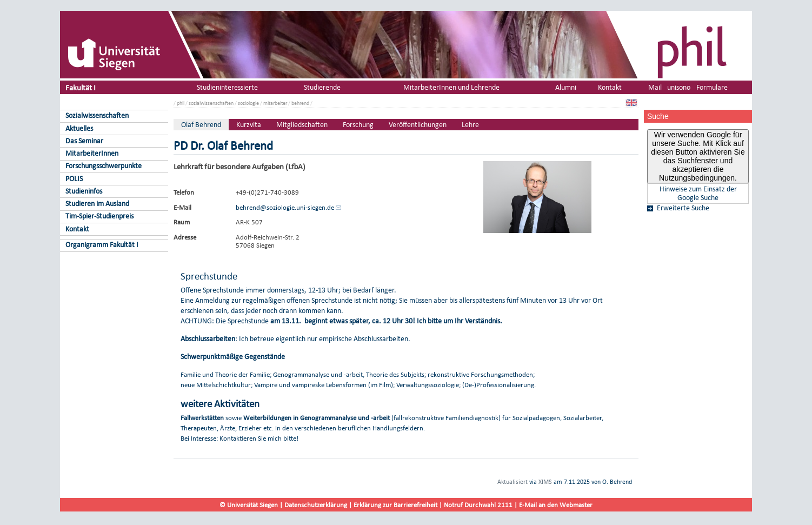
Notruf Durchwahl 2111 (478, 505)
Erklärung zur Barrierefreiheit (395, 505)
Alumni (566, 87)
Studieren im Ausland (97, 204)
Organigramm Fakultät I (102, 245)
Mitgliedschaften (302, 125)
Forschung (358, 125)
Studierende (322, 87)
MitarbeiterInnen (92, 153)
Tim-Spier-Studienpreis (99, 216)
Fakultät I (81, 87)
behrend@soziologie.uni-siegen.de (285, 207)
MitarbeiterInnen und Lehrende (451, 87)
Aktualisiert (513, 482)
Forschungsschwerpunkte (104, 166)
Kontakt (77, 229)
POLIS (74, 179)
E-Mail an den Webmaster (556, 505)
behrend (300, 103)
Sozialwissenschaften (97, 115)
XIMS (545, 482)
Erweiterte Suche (683, 208)
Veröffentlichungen (418, 125)
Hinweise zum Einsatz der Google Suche (698, 194)
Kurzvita (249, 125)
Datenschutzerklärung (316, 505)
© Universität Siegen (249, 505)
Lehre (470, 125)
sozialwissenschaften (211, 103)
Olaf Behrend (201, 125)
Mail (655, 87)
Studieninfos (84, 191)
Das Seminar (84, 141)
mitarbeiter (275, 103)
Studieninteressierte (227, 87)
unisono (679, 87)
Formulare (712, 87)
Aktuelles (79, 128)
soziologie (248, 103)
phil (181, 103)
